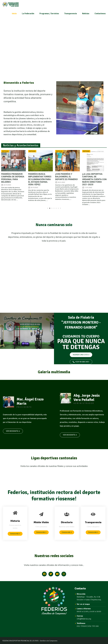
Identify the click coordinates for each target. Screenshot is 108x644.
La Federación (28, 14)
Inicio (14, 14)
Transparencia (71, 14)
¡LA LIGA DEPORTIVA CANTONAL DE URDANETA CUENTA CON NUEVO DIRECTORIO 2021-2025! (94, 179)
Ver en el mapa (83, 604)
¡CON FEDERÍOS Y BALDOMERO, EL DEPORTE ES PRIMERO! (66, 177)
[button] (58, 108)
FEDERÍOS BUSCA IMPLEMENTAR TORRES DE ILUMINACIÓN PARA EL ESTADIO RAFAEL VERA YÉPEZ (40, 179)
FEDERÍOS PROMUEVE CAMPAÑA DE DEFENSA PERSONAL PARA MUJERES (13, 178)
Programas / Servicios (49, 14)
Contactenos (100, 14)
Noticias (86, 14)
